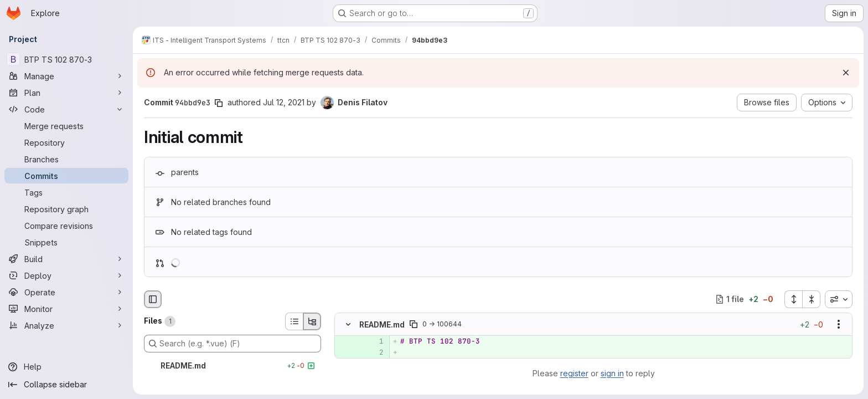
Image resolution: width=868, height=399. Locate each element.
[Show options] (839, 324)
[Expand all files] (793, 299)
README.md (382, 324)
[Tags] (66, 192)
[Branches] (66, 159)
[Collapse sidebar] (66, 385)
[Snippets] (66, 242)
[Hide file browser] (153, 299)
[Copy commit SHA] (219, 103)
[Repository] (66, 142)
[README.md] (232, 366)
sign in (612, 373)
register (574, 373)
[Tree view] (312, 321)
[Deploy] (66, 275)
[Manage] (66, 76)
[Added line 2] (374, 352)
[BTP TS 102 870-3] (66, 59)
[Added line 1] (374, 341)
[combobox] (839, 299)
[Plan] (66, 93)
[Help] (66, 367)
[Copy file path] (414, 324)
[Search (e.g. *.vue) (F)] (232, 344)
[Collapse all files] (812, 299)
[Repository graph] (66, 209)
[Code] (66, 109)
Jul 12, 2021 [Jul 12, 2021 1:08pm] (284, 102)
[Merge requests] (66, 126)
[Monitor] (66, 309)
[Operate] (66, 292)
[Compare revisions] (66, 226)
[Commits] (66, 176)
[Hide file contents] (348, 324)
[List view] (294, 321)
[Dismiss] (846, 73)
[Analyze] (66, 325)
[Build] (66, 259)
